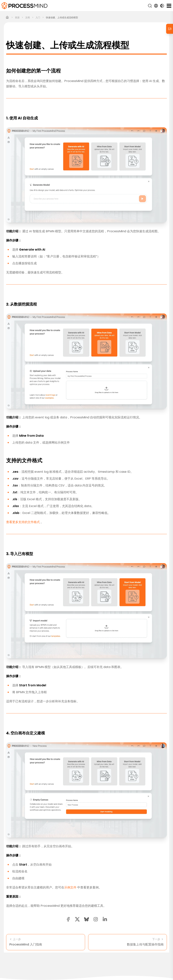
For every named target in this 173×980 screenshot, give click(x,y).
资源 (17, 18)
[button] (96, 919)
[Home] (7, 18)
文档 (28, 18)
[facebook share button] (68, 919)
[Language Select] (156, 6)
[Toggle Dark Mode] (162, 6)
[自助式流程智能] (24, 6)
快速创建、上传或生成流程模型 (62, 18)
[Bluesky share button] (86, 919)
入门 (38, 18)
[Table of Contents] (170, 29)
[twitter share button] (77, 919)
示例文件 (75, 790)
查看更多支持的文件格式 (40, 525)
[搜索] (150, 6)
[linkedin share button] (105, 919)
